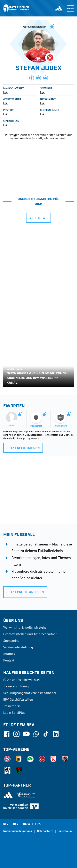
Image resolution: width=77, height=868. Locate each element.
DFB (16, 824)
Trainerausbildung (16, 686)
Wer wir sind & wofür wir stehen (26, 627)
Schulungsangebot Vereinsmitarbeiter (30, 693)
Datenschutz (45, 831)
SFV (6, 824)
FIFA (38, 824)
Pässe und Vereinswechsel (22, 680)
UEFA (27, 824)
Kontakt (9, 660)
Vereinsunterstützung (18, 647)
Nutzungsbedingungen (18, 831)
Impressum (65, 831)
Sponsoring (11, 641)
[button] (32, 78)
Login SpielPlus (14, 713)
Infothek (9, 654)
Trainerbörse (12, 706)
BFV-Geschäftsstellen (18, 699)
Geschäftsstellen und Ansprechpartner (30, 634)
